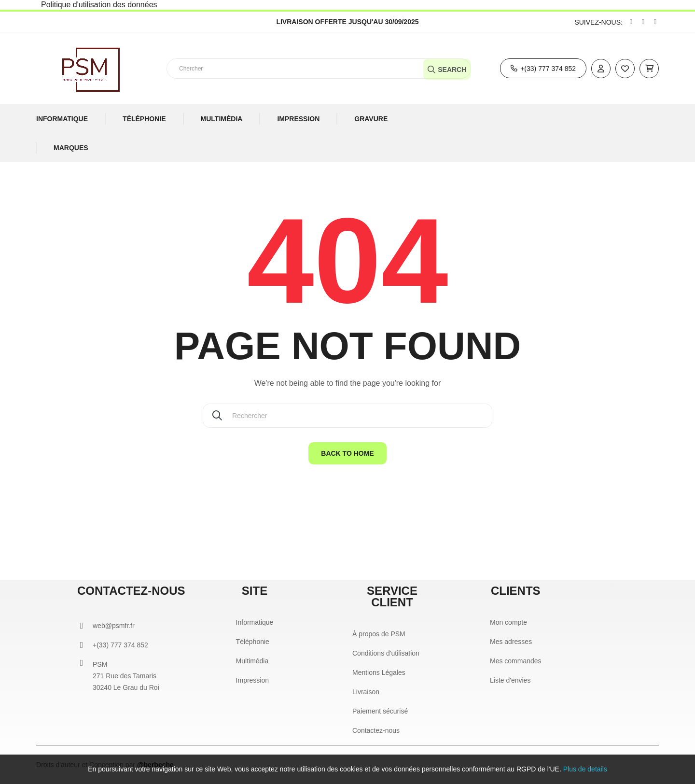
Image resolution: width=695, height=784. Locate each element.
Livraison (366, 692)
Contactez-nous (376, 730)
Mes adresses (511, 642)
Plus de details (585, 769)
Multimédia (252, 661)
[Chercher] (347, 416)
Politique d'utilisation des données (99, 5)
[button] (543, 68)
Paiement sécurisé (380, 711)
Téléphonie (253, 642)
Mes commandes (516, 661)
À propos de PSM (379, 634)
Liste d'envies (510, 680)
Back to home (347, 453)
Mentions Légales (379, 672)
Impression (252, 680)
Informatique (255, 622)
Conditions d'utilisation (386, 653)
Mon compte (508, 622)
